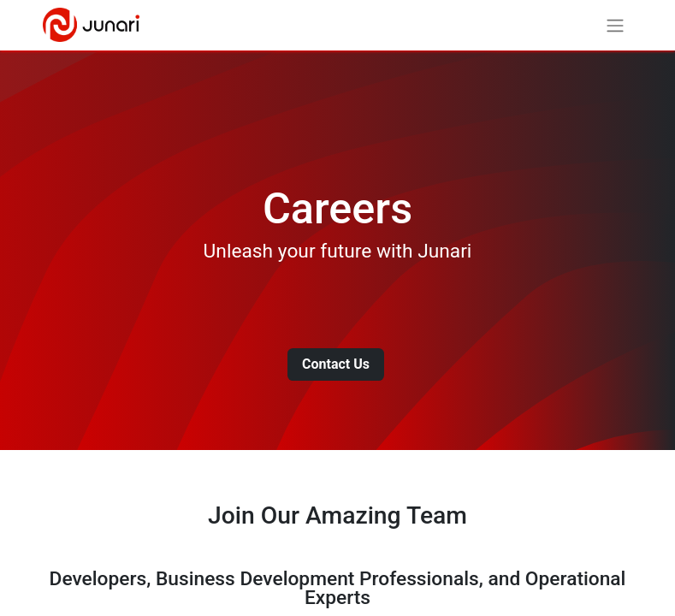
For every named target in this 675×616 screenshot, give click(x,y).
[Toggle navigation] (615, 25)
